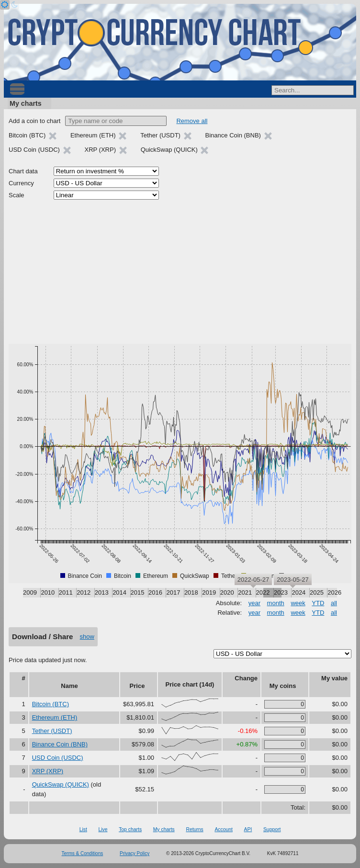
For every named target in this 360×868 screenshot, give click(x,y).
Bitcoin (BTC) (51, 704)
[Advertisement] (180, 272)
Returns (194, 829)
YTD (318, 603)
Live (103, 829)
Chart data (23, 171)
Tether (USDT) (52, 731)
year (254, 603)
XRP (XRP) (48, 771)
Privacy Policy (135, 853)
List (83, 829)
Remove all (192, 121)
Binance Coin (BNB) (60, 744)
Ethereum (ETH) (55, 717)
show (87, 637)
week (298, 603)
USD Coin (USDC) (58, 758)
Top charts (130, 829)
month (276, 603)
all (334, 603)
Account (224, 829)
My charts (26, 103)
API (248, 829)
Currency (21, 183)
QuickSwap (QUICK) (61, 784)
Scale (17, 195)
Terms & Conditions (83, 853)
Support (272, 829)
